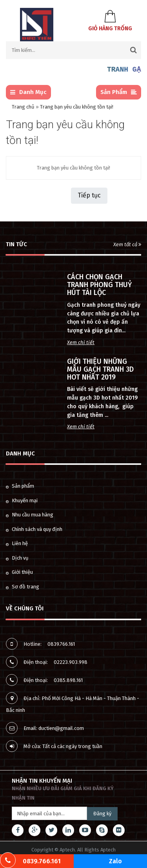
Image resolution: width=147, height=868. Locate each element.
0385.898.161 (68, 680)
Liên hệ (17, 543)
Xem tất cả (127, 244)
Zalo (115, 861)
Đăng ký (102, 814)
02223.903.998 (71, 662)
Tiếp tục (89, 195)
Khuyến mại (22, 500)
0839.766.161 (61, 644)
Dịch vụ (17, 558)
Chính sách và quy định (34, 529)
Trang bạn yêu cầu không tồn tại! (77, 107)
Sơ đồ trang (23, 587)
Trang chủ (23, 107)
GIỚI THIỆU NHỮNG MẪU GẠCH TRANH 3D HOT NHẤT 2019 (100, 369)
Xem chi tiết (81, 342)
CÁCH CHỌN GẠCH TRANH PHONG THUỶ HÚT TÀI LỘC (99, 285)
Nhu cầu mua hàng (30, 515)
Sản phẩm (20, 486)
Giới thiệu (19, 572)
